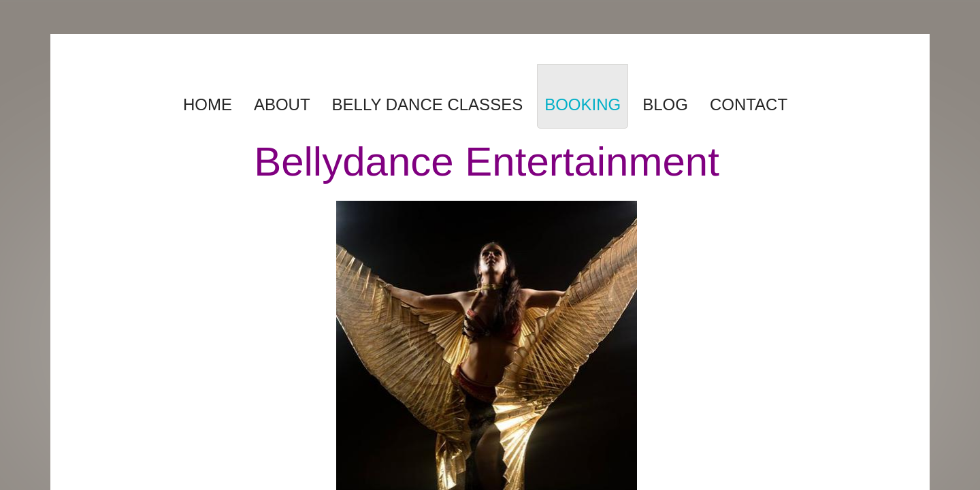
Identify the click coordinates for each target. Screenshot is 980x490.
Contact (749, 104)
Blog (665, 104)
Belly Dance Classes (428, 104)
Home (208, 104)
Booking (583, 104)
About (282, 104)
